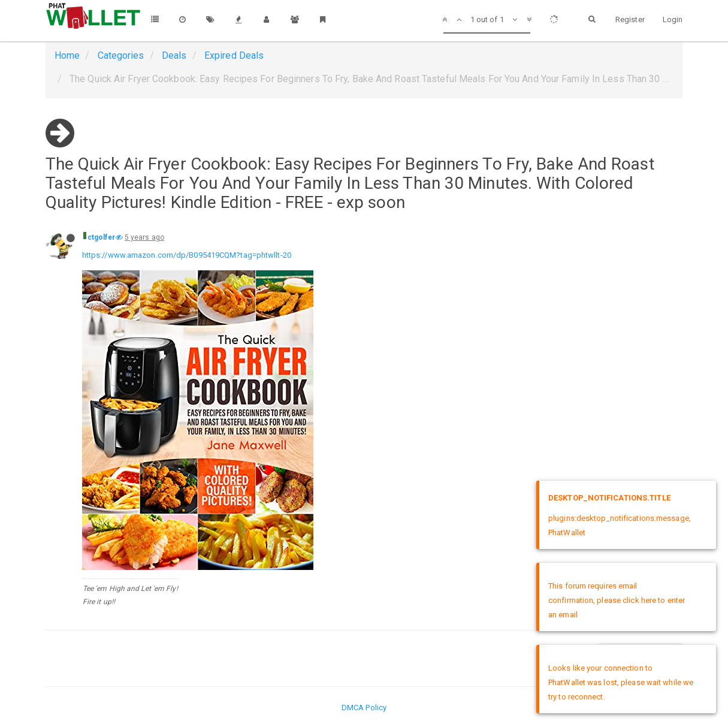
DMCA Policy (364, 708)
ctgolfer (102, 237)
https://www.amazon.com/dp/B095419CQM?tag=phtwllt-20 (187, 255)
